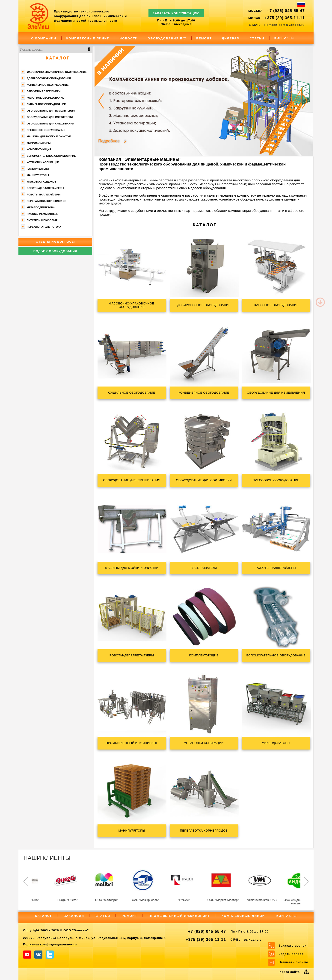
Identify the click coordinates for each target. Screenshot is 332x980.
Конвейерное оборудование (48, 85)
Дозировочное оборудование (49, 78)
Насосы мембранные (42, 214)
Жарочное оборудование (45, 98)
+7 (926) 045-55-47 (286, 11)
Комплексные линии (88, 38)
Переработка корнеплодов (46, 201)
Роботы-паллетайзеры (44, 195)
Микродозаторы (39, 143)
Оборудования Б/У (167, 38)
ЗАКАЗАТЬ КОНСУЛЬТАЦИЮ (176, 11)
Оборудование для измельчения (51, 111)
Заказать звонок (292, 946)
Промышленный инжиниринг (179, 916)
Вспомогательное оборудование (51, 156)
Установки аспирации (43, 162)
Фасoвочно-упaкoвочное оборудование (57, 72)
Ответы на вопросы (55, 242)
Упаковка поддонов (42, 182)
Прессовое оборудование (46, 130)
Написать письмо (293, 962)
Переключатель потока (44, 227)
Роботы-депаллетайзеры (45, 188)
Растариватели (38, 169)
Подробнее (109, 141)
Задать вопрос (291, 954)
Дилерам (231, 38)
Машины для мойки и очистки (49, 136)
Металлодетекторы (41, 207)
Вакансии (74, 916)
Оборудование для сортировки (50, 117)
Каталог (58, 58)
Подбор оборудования (55, 251)
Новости (129, 38)
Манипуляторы (38, 175)
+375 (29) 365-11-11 (285, 18)
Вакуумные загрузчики (44, 91)
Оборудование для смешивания (50, 124)
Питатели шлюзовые (42, 220)
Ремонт (204, 38)
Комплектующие (39, 149)
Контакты (285, 38)
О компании (44, 38)
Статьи (257, 38)
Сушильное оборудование (46, 104)
